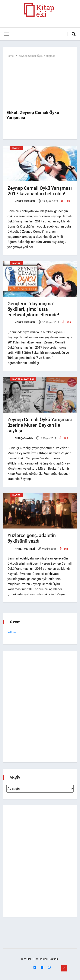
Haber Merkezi (21, 202)
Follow (11, 632)
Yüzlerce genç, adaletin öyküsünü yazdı (32, 538)
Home (10, 56)
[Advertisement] (40, 84)
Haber (16, 148)
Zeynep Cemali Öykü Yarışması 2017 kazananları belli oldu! (40, 191)
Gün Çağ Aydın (20, 438)
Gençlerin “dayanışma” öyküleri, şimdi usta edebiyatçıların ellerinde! (33, 309)
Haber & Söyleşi (23, 379)
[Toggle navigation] (6, 34)
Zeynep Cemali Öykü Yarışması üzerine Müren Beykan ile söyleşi (40, 425)
